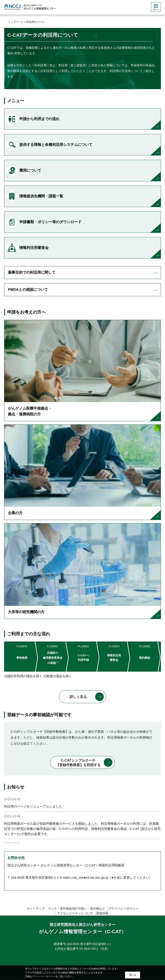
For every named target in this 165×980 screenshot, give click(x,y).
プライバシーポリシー (123, 908)
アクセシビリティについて (75, 913)
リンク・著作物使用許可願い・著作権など (76, 908)
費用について (24, 171)
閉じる (133, 975)
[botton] (156, 7)
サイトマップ (36, 908)
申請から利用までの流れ (33, 119)
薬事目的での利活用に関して (32, 272)
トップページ (16, 22)
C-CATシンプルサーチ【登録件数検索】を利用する (78, 763)
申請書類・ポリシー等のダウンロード (44, 222)
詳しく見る (78, 697)
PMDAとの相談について (28, 290)
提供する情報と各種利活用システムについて (49, 145)
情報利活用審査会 (27, 248)
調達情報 (102, 913)
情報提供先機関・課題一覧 (35, 196)
